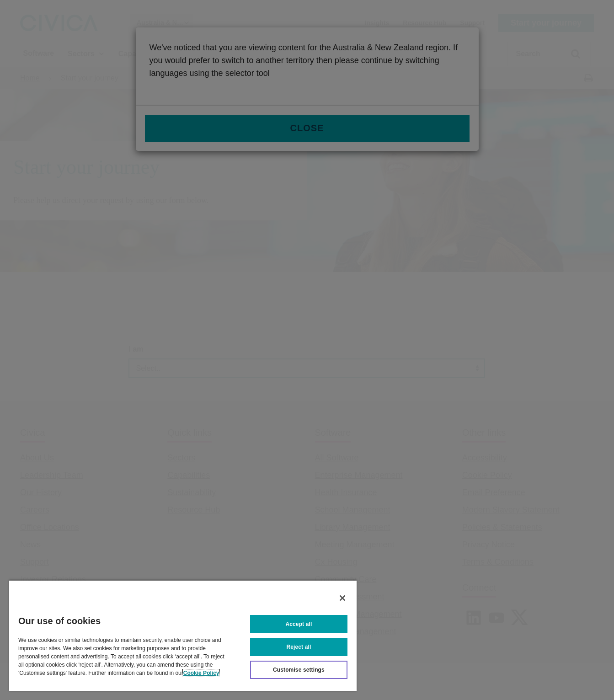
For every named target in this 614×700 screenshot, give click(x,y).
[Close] (342, 598)
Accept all (299, 624)
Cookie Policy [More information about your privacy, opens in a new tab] (201, 673)
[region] (183, 635)
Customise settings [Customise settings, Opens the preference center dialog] (299, 670)
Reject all (299, 647)
